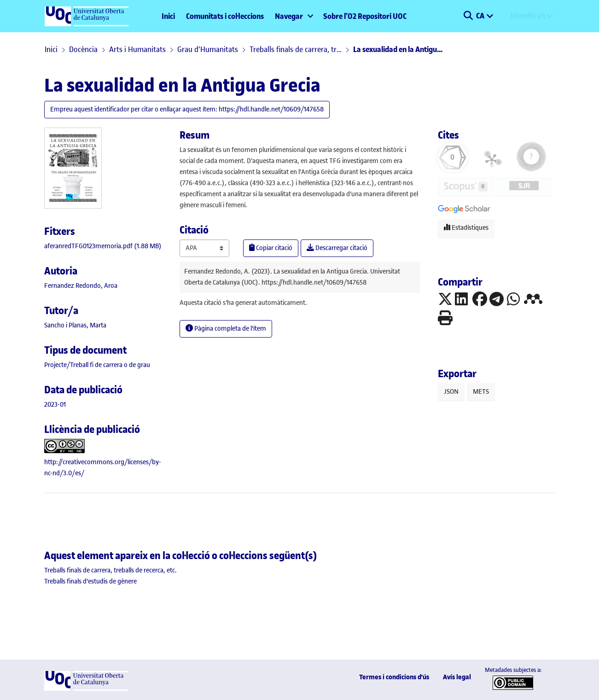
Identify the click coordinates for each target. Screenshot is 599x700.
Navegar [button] (289, 16)
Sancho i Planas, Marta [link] (75, 325)
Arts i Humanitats (137, 49)
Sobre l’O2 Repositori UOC (365, 16)
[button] (468, 16)
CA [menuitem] (481, 16)
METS (481, 392)
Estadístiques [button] (466, 228)
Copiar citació (271, 248)
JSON (451, 392)
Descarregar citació (337, 248)
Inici (168, 16)
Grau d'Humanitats (208, 49)
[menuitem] (294, 16)
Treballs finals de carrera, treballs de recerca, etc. (296, 49)
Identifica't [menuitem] (528, 16)
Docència (83, 49)
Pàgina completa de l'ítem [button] (226, 329)
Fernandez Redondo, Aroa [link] (81, 286)
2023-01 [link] (55, 405)
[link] (103, 246)
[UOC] (86, 689)
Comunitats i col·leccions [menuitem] (225, 16)
